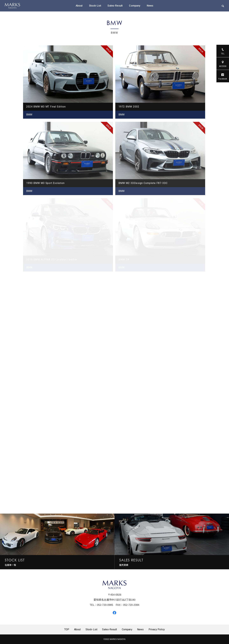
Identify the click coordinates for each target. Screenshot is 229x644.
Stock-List (95, 6)
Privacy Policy (157, 630)
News (150, 6)
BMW (29, 115)
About (79, 6)
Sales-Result (115, 6)
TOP (67, 630)
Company (135, 6)
